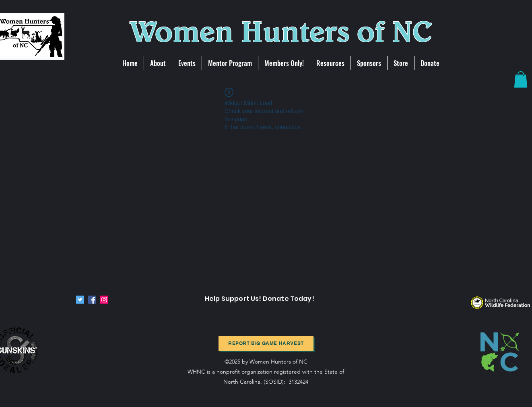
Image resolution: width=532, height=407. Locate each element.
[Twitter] (80, 300)
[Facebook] (92, 300)
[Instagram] (104, 300)
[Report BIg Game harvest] (266, 343)
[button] (521, 79)
